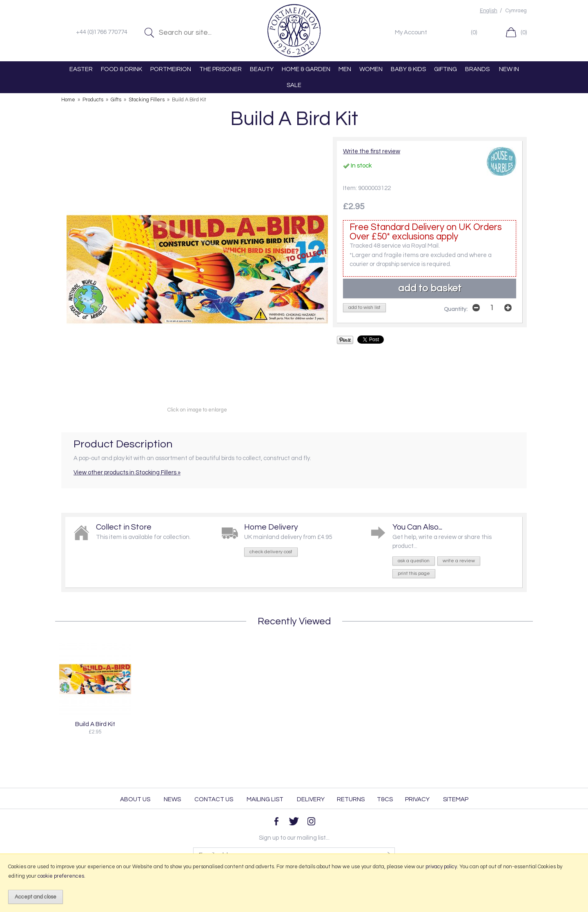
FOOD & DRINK (121, 69)
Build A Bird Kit (95, 724)
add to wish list (364, 307)
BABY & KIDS (408, 69)
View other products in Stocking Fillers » (127, 473)
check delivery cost (271, 552)
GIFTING (445, 69)
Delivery (311, 799)
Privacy (417, 799)
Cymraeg (516, 11)
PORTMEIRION (171, 69)
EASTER (81, 69)
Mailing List (265, 799)
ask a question (414, 561)
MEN (345, 69)
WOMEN (371, 69)
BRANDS (477, 69)
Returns (351, 799)
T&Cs (385, 799)
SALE (294, 85)
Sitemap (456, 799)
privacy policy (441, 867)
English (489, 11)
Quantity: (456, 309)
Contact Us (214, 799)
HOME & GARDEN (306, 69)
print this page (414, 573)
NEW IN (509, 69)
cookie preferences (61, 876)
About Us (135, 799)
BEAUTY (262, 69)
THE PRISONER (220, 69)
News (172, 799)
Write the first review (372, 151)
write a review (459, 561)
